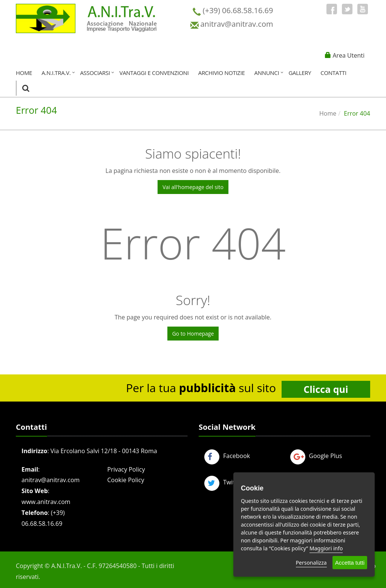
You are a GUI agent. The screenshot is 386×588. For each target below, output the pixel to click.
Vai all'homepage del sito (193, 187)
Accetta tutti (350, 563)
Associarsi (95, 73)
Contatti (333, 73)
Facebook (227, 456)
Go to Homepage (193, 334)
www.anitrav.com (46, 502)
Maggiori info (326, 548)
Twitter (224, 482)
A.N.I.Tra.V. (56, 73)
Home (24, 73)
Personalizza (311, 563)
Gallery (300, 73)
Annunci (267, 73)
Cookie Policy (126, 480)
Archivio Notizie (222, 73)
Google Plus (316, 456)
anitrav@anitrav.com (51, 480)
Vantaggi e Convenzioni (154, 73)
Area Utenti (348, 55)
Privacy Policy (126, 469)
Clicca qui (326, 389)
